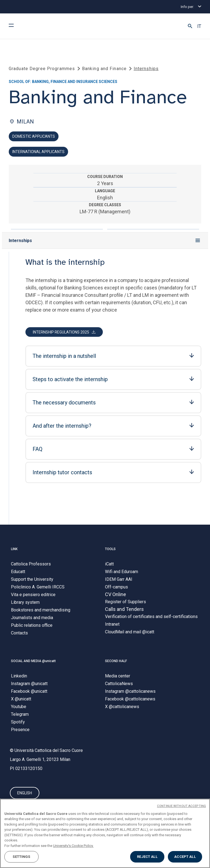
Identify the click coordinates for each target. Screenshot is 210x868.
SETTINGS (21, 857)
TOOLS (110, 549)
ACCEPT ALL (185, 857)
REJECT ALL (147, 857)
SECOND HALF (116, 661)
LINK (14, 549)
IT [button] (199, 26)
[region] (105, 833)
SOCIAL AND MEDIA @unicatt (33, 661)
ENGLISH (25, 793)
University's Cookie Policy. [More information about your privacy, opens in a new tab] (73, 846)
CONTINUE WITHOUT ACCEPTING (181, 806)
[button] (190, 26)
